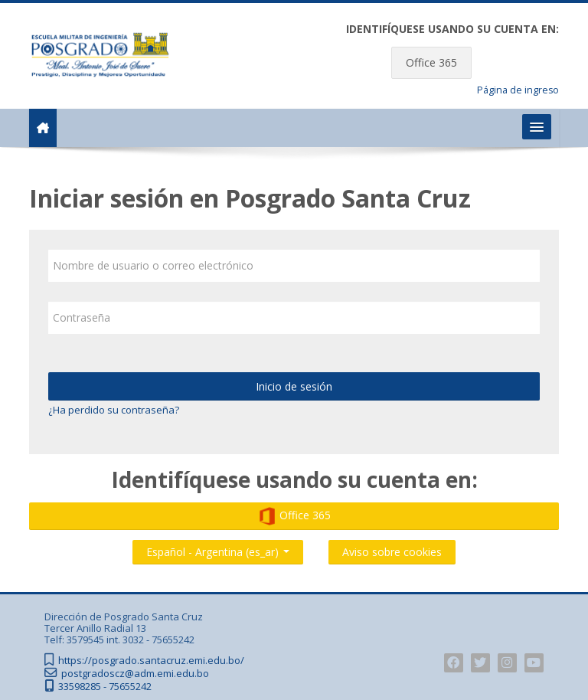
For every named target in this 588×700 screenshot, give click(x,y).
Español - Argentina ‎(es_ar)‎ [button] (218, 549)
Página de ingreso (518, 90)
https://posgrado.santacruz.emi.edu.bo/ (151, 661)
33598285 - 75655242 (105, 687)
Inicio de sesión (294, 386)
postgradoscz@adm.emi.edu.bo (135, 674)
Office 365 (431, 62)
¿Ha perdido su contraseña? (114, 410)
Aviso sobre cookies (392, 552)
